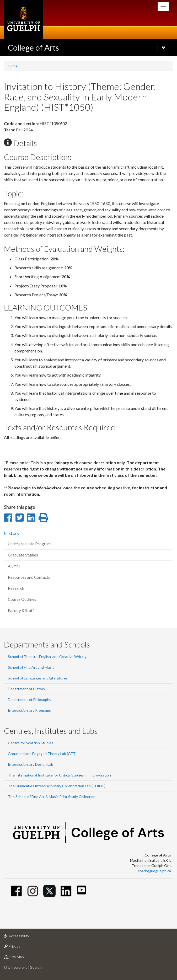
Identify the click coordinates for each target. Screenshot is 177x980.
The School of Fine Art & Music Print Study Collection (52, 797)
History (12, 533)
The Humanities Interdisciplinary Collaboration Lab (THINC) (57, 786)
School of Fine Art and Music (31, 667)
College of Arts (33, 47)
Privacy (20, 948)
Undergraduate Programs (30, 544)
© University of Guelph (23, 967)
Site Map (22, 958)
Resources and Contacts (29, 577)
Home (13, 66)
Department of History (26, 689)
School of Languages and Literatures (38, 678)
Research (16, 588)
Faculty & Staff (21, 611)
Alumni (14, 566)
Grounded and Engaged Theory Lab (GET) (42, 754)
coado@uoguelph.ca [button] (154, 871)
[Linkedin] (66, 891)
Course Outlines (22, 599)
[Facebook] (16, 891)
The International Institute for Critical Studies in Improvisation (59, 775)
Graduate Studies (23, 555)
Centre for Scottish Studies (31, 743)
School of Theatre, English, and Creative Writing (47, 657)
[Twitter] (49, 891)
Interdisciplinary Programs (29, 710)
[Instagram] (33, 891)
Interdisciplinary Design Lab (31, 764)
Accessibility (25, 937)
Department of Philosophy (30, 700)
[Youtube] (81, 890)
